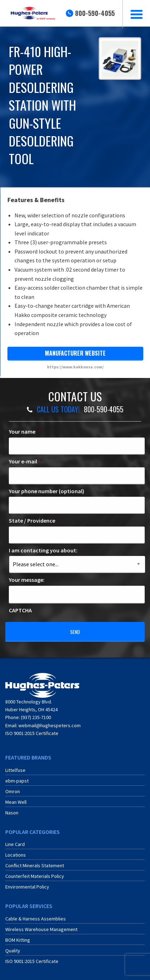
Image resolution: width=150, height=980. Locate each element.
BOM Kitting (18, 940)
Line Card (15, 844)
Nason (12, 813)
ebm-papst (17, 781)
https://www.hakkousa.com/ (75, 367)
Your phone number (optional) (47, 491)
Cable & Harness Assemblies (36, 919)
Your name (25, 431)
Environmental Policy (27, 887)
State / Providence (35, 520)
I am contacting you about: (46, 550)
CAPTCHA (20, 610)
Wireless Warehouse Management (41, 929)
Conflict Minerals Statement (35, 865)
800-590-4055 (95, 13)
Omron (13, 791)
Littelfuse (15, 770)
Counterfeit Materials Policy (35, 876)
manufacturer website (75, 353)
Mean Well (16, 802)
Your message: (27, 580)
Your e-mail (26, 461)
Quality (13, 951)
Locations (16, 855)
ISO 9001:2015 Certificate (32, 733)
